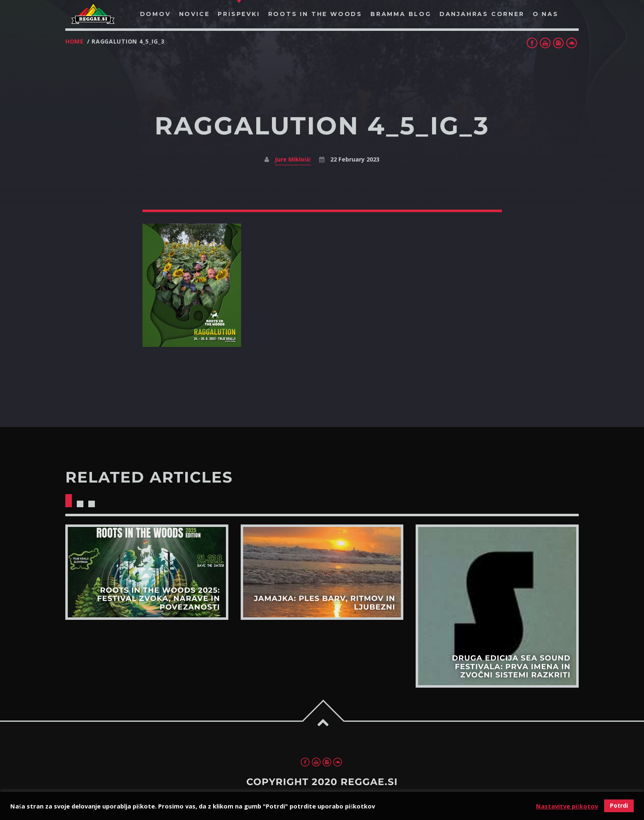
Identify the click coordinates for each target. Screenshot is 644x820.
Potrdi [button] (619, 805)
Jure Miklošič (293, 159)
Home (75, 41)
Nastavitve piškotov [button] (567, 806)
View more (147, 572)
